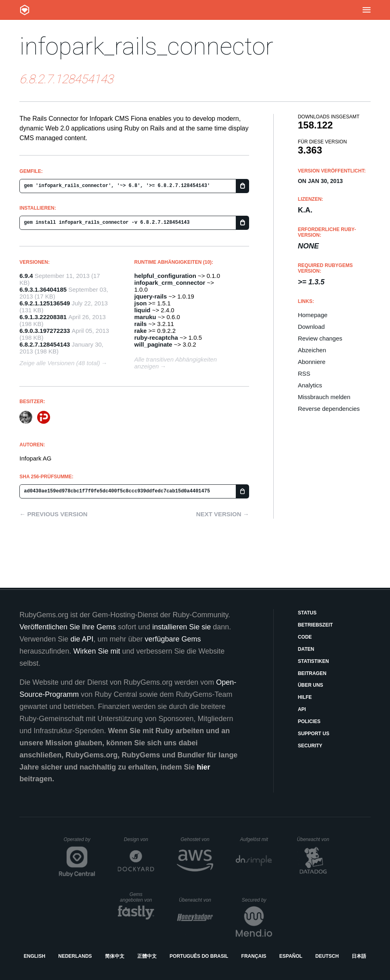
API (302, 709)
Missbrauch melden (324, 397)
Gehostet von (197, 839)
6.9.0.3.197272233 (45, 331)
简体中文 (115, 956)
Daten (306, 649)
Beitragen (312, 673)
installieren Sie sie (181, 627)
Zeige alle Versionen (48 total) (60, 363)
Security (310, 746)
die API (82, 639)
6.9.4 (26, 276)
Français (254, 956)
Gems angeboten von (137, 897)
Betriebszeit (316, 625)
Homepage (313, 315)
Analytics (310, 385)
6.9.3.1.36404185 (43, 289)
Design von (139, 839)
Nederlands (75, 956)
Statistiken (313, 661)
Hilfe (305, 697)
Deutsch (327, 956)
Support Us (314, 734)
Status (307, 613)
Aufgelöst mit (256, 839)
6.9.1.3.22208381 (43, 317)
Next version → (223, 514)
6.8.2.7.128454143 (45, 344)
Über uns (311, 685)
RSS (304, 373)
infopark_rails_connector (146, 46)
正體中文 (147, 956)
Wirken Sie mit (96, 651)
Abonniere (312, 362)
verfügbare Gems (173, 639)
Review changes (320, 338)
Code (305, 637)
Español (291, 956)
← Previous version (53, 514)
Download (311, 327)
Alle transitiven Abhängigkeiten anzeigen (175, 363)
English (35, 956)
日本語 (359, 956)
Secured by (257, 900)
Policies (309, 721)
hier (203, 767)
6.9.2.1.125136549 (45, 303)
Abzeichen (312, 350)
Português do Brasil (199, 956)
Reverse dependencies (329, 409)
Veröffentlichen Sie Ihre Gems (68, 627)
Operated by (80, 842)
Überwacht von (314, 839)
